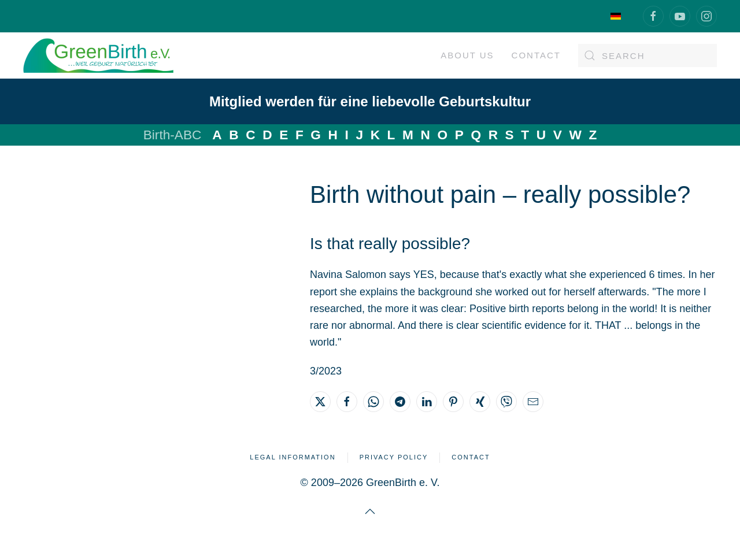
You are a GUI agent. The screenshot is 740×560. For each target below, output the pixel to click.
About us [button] (467, 55)
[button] (370, 511)
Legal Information (293, 457)
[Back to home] (98, 55)
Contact (536, 55)
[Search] (647, 55)
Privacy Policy (394, 457)
